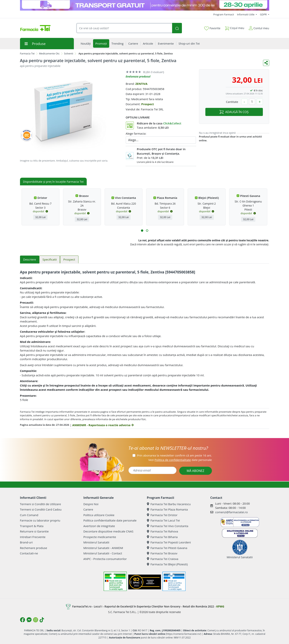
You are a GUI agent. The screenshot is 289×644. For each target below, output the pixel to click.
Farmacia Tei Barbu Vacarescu (169, 504)
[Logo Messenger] (29, 620)
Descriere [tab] (30, 259)
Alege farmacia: (136, 133)
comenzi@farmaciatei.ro (232, 512)
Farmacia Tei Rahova (163, 531)
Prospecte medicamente (100, 537)
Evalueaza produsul (138, 76)
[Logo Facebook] (22, 620)
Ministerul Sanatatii (96, 542)
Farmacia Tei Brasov (162, 553)
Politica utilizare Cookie (99, 515)
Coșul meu (235, 27)
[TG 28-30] (145, 5)
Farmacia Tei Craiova (163, 559)
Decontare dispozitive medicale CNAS (108, 531)
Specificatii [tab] (50, 259)
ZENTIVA (141, 84)
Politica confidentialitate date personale (110, 520)
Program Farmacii (224, 14)
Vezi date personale (180, 460)
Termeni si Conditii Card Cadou (41, 509)
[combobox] (124, 28)
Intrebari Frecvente (33, 537)
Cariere (88, 509)
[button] (142, 231)
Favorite (212, 28)
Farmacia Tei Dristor (162, 515)
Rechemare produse (34, 548)
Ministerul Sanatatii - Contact (103, 553)
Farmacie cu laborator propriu (40, 520)
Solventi (69, 53)
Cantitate (232, 102)
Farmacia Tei (27, 53)
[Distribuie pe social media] (266, 63)
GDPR (264, 14)
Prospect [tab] (69, 259)
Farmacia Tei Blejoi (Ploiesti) (167, 564)
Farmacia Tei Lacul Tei (163, 520)
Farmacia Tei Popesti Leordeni (169, 542)
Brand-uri (26, 542)
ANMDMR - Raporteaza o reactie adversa (103, 425)
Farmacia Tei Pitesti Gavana (167, 548)
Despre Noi (91, 504)
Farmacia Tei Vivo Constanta (168, 526)
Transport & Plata (32, 526)
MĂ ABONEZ (196, 471)
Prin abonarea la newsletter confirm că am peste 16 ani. (174, 455)
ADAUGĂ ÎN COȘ (234, 112)
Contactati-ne (29, 553)
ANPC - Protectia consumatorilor (105, 559)
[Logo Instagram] (36, 620)
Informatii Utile (246, 14)
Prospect (147, 104)
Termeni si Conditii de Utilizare (40, 504)
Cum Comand (29, 515)
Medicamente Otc (49, 53)
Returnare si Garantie (34, 531)
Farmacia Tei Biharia (162, 537)
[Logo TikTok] (42, 620)
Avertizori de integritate (99, 526)
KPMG (220, 606)
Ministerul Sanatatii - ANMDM (103, 548)
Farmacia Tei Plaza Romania (167, 509)
